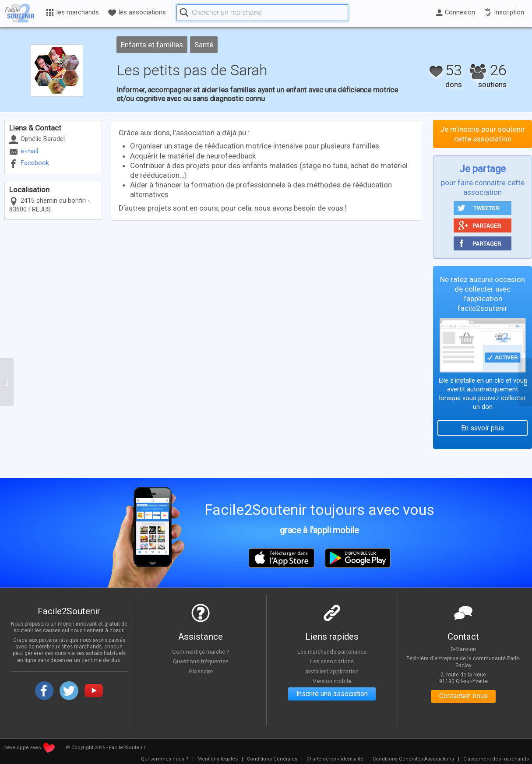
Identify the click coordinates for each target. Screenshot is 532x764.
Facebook (35, 163)
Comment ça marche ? (201, 651)
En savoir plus (483, 428)
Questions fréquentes (201, 661)
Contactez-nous (463, 697)
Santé (204, 45)
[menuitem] (165, 759)
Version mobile (332, 681)
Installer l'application (332, 671)
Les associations (332, 661)
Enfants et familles (152, 45)
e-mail (29, 151)
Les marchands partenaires (332, 651)
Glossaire (201, 671)
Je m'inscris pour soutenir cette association (483, 134)
